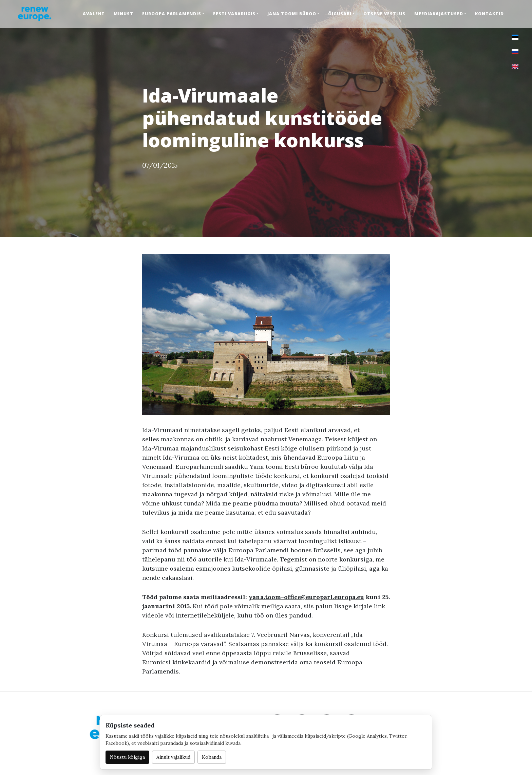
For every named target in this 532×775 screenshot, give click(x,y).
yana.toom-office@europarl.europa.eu (306, 597)
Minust (123, 14)
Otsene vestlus (384, 14)
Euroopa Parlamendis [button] (172, 14)
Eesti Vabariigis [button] (234, 14)
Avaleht (94, 14)
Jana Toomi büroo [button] (292, 14)
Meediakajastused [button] (439, 14)
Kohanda (212, 757)
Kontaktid (489, 14)
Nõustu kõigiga (127, 757)
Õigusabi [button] (340, 14)
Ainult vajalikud (173, 757)
